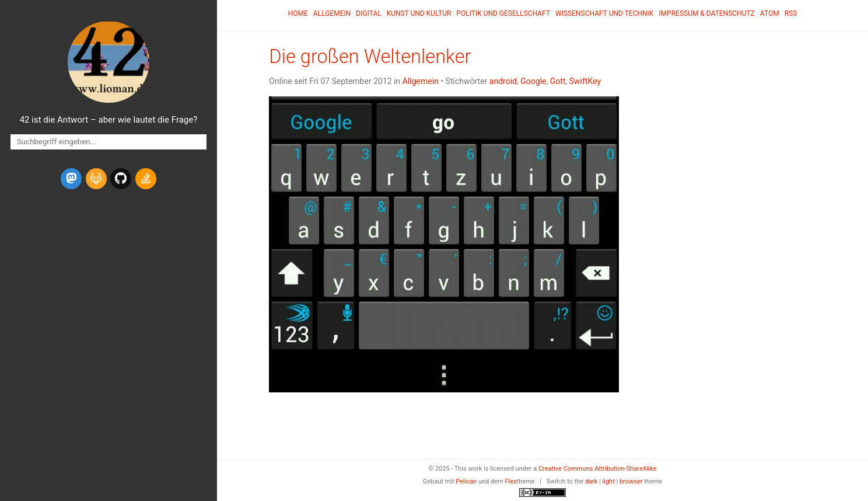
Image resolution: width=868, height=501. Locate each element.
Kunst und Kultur (419, 13)
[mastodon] (71, 179)
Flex (510, 481)
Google (533, 81)
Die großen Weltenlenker (370, 57)
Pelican (466, 481)
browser (631, 481)
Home (298, 13)
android (503, 81)
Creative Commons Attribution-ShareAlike (598, 469)
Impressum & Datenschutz (706, 13)
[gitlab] (96, 179)
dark (591, 481)
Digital (368, 13)
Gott (558, 81)
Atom (770, 13)
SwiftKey (585, 81)
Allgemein (332, 13)
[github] (121, 179)
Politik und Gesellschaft (503, 13)
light (609, 481)
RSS (791, 13)
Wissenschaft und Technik (604, 13)
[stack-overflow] (146, 179)
